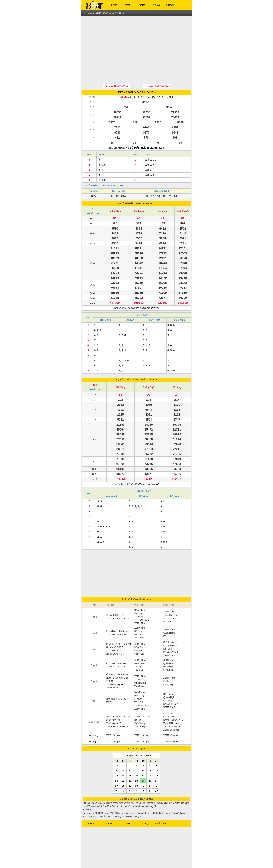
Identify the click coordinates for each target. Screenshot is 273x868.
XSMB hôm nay (113, 719)
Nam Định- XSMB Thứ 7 (117, 683)
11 (150, 754)
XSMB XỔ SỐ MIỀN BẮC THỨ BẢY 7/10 (136, 76)
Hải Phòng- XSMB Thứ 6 (117, 658)
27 (116, 770)
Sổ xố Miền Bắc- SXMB (116, 647)
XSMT (142, 5)
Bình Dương (140, 667)
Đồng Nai (139, 631)
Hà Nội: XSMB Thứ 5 (115, 650)
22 (130, 764)
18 (150, 759)
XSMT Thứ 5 (169, 644)
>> (140, 739)
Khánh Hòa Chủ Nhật (173, 704)
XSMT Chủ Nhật (171, 714)
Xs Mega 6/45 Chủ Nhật (117, 710)
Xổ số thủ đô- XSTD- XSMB (118, 602)
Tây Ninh (139, 654)
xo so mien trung (148, 861)
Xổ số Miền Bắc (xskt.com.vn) (145, 132)
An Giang (139, 650)
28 (123, 770)
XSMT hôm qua (171, 725)
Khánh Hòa (169, 626)
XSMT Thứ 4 (169, 639)
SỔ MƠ (156, 5)
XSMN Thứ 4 (141, 628)
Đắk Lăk (167, 620)
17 (143, 759)
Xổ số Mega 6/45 (113, 634)
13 (116, 759)
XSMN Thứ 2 (141, 607)
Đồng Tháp (140, 594)
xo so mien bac (132, 861)
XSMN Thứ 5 (141, 644)
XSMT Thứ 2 (169, 596)
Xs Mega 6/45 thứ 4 (114, 638)
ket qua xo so (96, 861)
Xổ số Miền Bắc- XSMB (116, 618)
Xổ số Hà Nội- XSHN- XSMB (119, 628)
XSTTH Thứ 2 (170, 602)
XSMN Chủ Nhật (142, 701)
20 (116, 764)
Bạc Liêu (139, 618)
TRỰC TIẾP (161, 807)
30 (116, 749)
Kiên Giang (140, 707)
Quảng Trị (168, 654)
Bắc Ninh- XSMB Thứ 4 (116, 631)
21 (123, 764)
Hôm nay (94, 719)
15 (130, 759)
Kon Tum (167, 697)
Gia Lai (167, 665)
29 (130, 770)
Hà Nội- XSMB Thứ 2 (115, 599)
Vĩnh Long (139, 670)
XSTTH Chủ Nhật (171, 710)
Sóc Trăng (139, 638)
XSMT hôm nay (170, 719)
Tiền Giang (140, 710)
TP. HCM (139, 600)
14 (123, 759)
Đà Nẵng (177, 371)
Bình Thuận (140, 647)
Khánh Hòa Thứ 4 (172, 629)
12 (156, 754)
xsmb (106, 861)
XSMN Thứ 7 (141, 693)
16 (136, 759)
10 (143, 754)
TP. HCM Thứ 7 (142, 689)
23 (136, 764)
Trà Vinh (138, 663)
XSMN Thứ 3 (141, 612)
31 (123, 749)
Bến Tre (138, 615)
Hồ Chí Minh (115, 195)
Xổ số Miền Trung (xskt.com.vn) (143, 468)
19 (156, 759)
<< (122, 739)
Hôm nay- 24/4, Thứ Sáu (157, 70)
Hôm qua (94, 725)
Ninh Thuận (169, 668)
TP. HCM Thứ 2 (142, 604)
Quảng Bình (169, 647)
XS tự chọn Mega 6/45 (116, 668)
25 (150, 764)
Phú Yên (167, 606)
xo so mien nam (117, 861)
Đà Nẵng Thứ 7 (171, 688)
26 (156, 764)
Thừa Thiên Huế (171, 599)
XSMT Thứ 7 (169, 691)
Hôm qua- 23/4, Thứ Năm (116, 70)
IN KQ (145, 807)
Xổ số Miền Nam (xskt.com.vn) (143, 292)
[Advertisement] (136, 42)
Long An (163, 195)
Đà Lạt (138, 704)
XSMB (114, 5)
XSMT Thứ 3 (169, 613)
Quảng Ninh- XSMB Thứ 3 (118, 615)
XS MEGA (170, 5)
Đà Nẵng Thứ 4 (171, 636)
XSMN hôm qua (142, 725)
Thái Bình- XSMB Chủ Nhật (118, 701)
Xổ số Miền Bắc (113, 704)
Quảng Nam (169, 617)
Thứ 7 (93, 192)
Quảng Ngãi (149, 371)
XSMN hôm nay (142, 719)
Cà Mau (138, 597)
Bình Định (168, 650)
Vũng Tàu (139, 622)
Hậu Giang (139, 195)
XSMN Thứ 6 (141, 660)
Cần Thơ (138, 634)
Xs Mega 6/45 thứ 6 (114, 672)
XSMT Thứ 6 (169, 662)
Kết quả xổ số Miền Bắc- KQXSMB (117, 663)
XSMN (128, 5)
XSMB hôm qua (113, 725)
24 (143, 764)
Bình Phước (183, 195)
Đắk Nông (120, 371)
